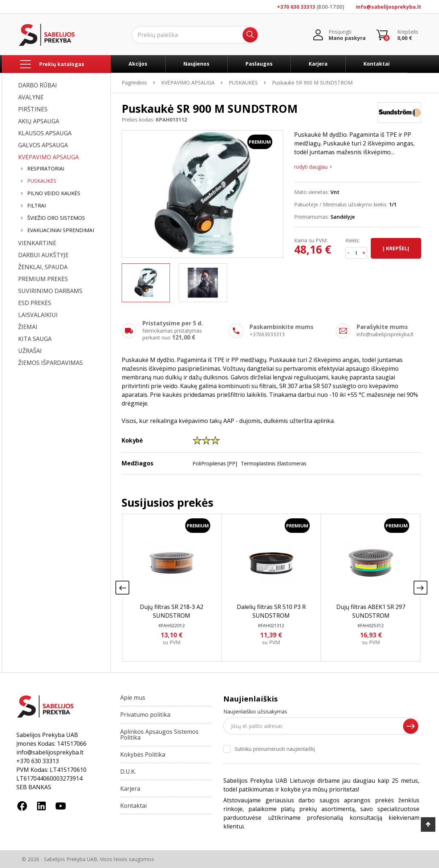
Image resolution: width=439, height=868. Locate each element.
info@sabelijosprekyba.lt (389, 7)
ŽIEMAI (28, 327)
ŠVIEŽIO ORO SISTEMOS (56, 218)
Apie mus (133, 698)
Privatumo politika (145, 715)
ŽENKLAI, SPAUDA (43, 267)
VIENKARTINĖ (37, 243)
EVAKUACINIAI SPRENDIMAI (61, 230)
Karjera (318, 64)
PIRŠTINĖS (33, 109)
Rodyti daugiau (311, 167)
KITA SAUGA (35, 339)
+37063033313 (267, 334)
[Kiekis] (356, 253)
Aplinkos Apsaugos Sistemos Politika (159, 735)
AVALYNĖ (31, 97)
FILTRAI (36, 206)
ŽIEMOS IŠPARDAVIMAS (50, 363)
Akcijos (138, 64)
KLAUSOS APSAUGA (45, 133)
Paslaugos (259, 64)
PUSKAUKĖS (42, 181)
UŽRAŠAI (30, 351)
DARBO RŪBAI (38, 85)
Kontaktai (377, 64)
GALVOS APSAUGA (43, 145)
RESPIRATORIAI (46, 169)
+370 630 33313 (296, 7)
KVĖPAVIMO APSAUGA (48, 157)
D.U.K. (128, 772)
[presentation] (122, 588)
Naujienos (196, 64)
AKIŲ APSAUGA (39, 121)
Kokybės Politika (143, 754)
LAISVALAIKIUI (38, 315)
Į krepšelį (396, 248)
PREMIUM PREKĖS (43, 279)
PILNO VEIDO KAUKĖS (54, 193)
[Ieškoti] (195, 35)
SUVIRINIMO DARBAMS (50, 291)
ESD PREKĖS (35, 303)
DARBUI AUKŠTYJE (43, 255)
